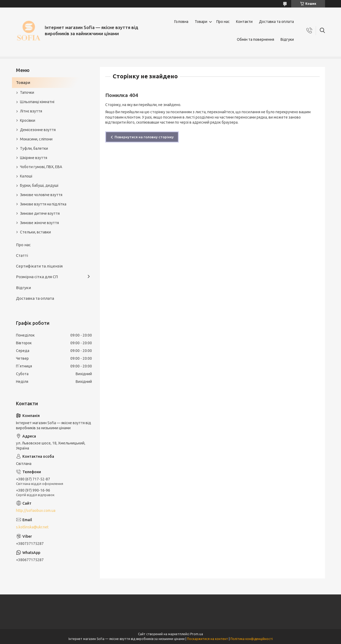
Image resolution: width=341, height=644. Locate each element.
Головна (181, 22)
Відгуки (287, 39)
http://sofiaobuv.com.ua (36, 511)
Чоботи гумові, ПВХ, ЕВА (41, 167)
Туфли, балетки (34, 148)
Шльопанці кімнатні (37, 102)
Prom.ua (197, 634)
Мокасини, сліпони (36, 139)
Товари (201, 22)
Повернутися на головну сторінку (144, 137)
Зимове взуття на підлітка (43, 204)
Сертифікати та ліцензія (39, 266)
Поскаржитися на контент (208, 639)
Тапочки (27, 92)
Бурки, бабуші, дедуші (39, 185)
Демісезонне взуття (38, 130)
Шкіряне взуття (34, 158)
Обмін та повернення (255, 39)
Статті (22, 255)
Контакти (244, 22)
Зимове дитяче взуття (40, 213)
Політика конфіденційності (252, 639)
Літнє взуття (31, 111)
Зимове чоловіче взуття (41, 195)
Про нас (223, 22)
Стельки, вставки (35, 232)
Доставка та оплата (276, 22)
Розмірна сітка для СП (37, 277)
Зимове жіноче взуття (39, 223)
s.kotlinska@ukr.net (32, 527)
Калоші (26, 176)
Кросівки (28, 120)
